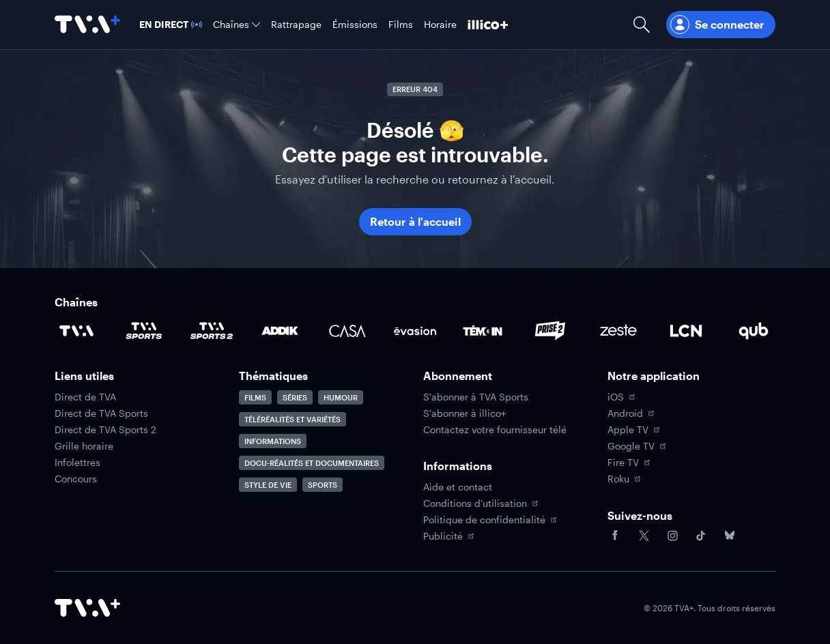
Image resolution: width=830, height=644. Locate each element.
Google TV (636, 446)
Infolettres (77, 463)
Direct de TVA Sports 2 (105, 430)
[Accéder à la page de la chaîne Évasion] (415, 331)
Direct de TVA (85, 397)
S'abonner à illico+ (464, 413)
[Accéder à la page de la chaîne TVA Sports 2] (212, 331)
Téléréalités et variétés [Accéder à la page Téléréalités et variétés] (292, 419)
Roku (624, 479)
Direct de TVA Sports (101, 413)
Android (631, 413)
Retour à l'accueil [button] (415, 221)
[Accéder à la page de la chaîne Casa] (347, 331)
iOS (621, 397)
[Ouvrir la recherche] (642, 25)
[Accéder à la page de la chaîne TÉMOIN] (483, 331)
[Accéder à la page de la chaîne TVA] (76, 331)
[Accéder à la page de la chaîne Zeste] (618, 331)
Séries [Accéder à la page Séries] (295, 397)
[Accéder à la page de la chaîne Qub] (754, 331)
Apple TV (633, 430)
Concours (76, 479)
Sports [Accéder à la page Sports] (323, 485)
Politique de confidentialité (490, 520)
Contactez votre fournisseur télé (495, 430)
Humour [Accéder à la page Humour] (341, 397)
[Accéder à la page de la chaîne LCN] (686, 331)
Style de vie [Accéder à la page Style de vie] (268, 485)
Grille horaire (84, 446)
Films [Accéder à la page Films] (255, 397)
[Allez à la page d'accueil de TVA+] (87, 25)
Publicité (448, 536)
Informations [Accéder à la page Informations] (273, 441)
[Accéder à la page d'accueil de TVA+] (87, 608)
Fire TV (629, 463)
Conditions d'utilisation (481, 503)
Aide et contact (458, 487)
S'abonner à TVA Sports (476, 397)
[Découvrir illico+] (488, 25)
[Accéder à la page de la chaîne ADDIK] (280, 331)
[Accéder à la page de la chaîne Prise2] (550, 331)
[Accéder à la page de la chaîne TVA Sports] (144, 331)
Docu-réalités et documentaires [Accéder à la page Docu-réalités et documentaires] (312, 463)
